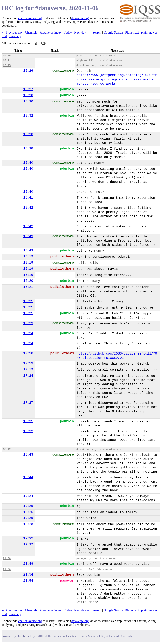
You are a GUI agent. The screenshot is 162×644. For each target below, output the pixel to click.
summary (15, 36)
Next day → (82, 32)
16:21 (28, 287)
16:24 (28, 333)
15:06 (7, 56)
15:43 (28, 236)
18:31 (28, 421)
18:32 (28, 431)
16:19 (28, 257)
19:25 (28, 506)
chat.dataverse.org (30, 18)
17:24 (28, 376)
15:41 (28, 198)
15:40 (28, 163)
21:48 (28, 564)
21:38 (7, 558)
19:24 (28, 496)
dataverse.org (80, 18)
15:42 (28, 208)
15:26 (28, 71)
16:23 (28, 323)
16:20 (28, 281)
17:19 (28, 364)
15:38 (28, 134)
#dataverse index (50, 32)
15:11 (7, 61)
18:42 (7, 449)
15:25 (7, 66)
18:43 (28, 455)
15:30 (28, 95)
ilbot (19, 636)
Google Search (113, 32)
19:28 (28, 524)
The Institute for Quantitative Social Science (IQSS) (77, 636)
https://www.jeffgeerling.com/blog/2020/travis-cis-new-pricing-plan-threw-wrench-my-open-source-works (117, 80)
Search (97, 32)
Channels (31, 32)
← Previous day (12, 32)
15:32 (28, 116)
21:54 (28, 575)
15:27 (28, 89)
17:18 (28, 353)
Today (68, 32)
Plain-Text (132, 32)
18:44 (28, 477)
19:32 (28, 539)
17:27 (28, 403)
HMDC (40, 636)
